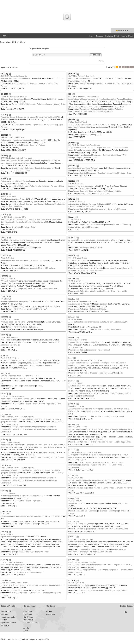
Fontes (82, 84)
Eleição (26, 342)
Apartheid (125, 393)
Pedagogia (84, 309)
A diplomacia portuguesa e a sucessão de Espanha (21, 140)
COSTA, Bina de (75, 501)
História (15, 84)
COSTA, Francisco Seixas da (12, 396)
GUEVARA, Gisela (76, 478)
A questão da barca (76, 260)
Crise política (85, 549)
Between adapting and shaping (13, 516)
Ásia (121, 373)
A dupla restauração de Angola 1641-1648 (18, 199)
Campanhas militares (35, 204)
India (113, 329)
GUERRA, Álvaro (75, 319)
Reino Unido (128, 268)
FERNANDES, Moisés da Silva (13, 217)
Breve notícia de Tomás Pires (12, 565)
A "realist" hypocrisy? (9, 281)
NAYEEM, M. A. (7, 534)
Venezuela (88, 158)
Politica (36, 552)
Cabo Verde (28, 612)
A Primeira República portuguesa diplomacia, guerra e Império (93, 240)
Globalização (103, 570)
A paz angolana (75, 219)
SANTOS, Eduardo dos (78, 258)
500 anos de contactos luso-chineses (16, 79)
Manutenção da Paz (113, 224)
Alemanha (128, 488)
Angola (79, 158)
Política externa (18, 247)
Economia (55, 342)
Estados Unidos (29, 288)
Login (4, 36)
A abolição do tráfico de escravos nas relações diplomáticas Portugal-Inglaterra (100, 99)
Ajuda (101, 61)
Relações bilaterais (38, 84)
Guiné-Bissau (93, 552)
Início (91, 36)
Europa (71, 513)
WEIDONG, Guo (7, 258)
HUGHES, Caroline (76, 583)
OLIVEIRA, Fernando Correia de (14, 76)
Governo (126, 224)
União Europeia (76, 572)
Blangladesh (124, 511)
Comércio (122, 209)
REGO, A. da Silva (76, 183)
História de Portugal (87, 393)
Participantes (51, 614)
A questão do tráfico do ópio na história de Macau (21, 260)
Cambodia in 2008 (76, 585)
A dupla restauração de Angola (81, 186)
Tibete (39, 288)
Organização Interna (8, 623)
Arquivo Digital (127, 36)
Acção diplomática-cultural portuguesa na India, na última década (95, 322)
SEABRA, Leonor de (77, 201)
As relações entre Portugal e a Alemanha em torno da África (93, 480)
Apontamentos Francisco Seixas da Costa (18, 399)
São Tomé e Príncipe (31, 623)
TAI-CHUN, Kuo (7, 299)
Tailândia (125, 590)
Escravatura (84, 109)
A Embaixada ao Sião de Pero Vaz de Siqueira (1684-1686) (92, 204)
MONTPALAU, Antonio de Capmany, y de (85, 360)
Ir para (109, 67)
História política (107, 109)
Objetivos (4, 614)
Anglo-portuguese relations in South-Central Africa (21, 360)
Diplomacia (24, 84)
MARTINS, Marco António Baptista (82, 562)
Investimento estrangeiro (33, 429)
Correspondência (50, 125)
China (56, 84)
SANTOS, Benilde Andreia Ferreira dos (84, 145)
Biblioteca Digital (112, 36)
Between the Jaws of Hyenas (80, 524)
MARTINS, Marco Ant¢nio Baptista (15, 583)
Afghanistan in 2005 (9, 340)
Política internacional (95, 488)
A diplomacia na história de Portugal (83, 168)
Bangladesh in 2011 (76, 503)
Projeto (49, 612)
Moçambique (83, 270)
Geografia (83, 191)
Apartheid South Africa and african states (85, 386)
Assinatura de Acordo (95, 224)
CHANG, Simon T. (8, 278)
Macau (49, 84)
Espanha (33, 145)
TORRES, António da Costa (12, 562)
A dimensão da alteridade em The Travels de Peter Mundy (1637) (95, 125)
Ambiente (83, 511)
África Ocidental (106, 552)
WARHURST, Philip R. (10, 358)
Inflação (98, 590)
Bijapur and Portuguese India (12, 537)
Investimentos (85, 155)
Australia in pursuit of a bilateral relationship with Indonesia (24, 496)
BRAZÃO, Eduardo (76, 406)
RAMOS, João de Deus (78, 427)
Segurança (45, 342)
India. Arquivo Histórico (78, 340)
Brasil (39, 247)
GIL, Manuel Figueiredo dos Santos (83, 301)
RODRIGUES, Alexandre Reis (80, 539)
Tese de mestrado (88, 112)
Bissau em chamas (76, 542)
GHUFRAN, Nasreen (9, 337)
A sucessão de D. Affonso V (80, 304)
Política (22, 309)
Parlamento (35, 342)
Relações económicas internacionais (32, 427)
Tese (125, 155)
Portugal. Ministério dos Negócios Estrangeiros (20, 376)
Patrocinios (5, 625)
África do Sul (74, 396)
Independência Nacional (78, 227)
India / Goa (28, 614)
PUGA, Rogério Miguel (78, 122)
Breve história (6, 612)
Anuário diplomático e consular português (17, 378)
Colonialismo (103, 529)
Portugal (4, 86)
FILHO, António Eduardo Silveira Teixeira (17, 417)
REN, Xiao (5, 514)
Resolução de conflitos (101, 549)
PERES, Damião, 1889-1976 (12, 137)
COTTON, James (8, 493)
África (115, 373)
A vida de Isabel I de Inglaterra (13, 322)
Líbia (96, 158)
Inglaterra (101, 112)
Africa (32, 365)
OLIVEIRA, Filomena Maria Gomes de (84, 97)
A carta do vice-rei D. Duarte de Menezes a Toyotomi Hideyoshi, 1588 (29, 117)
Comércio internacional (112, 155)
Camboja (116, 590)
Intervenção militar (119, 549)
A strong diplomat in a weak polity (14, 301)
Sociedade (5, 345)
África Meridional (15, 206)
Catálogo (99, 36)
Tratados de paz (96, 373)
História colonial (18, 204)
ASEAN (82, 570)
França (118, 268)
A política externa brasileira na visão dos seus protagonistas (25, 240)
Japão (61, 125)
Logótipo (4, 620)
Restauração (60, 204)
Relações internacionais (21, 125)
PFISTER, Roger (75, 383)
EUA (45, 309)
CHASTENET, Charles (10, 319)
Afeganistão (17, 342)
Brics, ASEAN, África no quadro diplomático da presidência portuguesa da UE (100, 565)
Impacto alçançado (8, 617)
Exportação (113, 511)
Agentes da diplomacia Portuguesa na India (86, 342)
